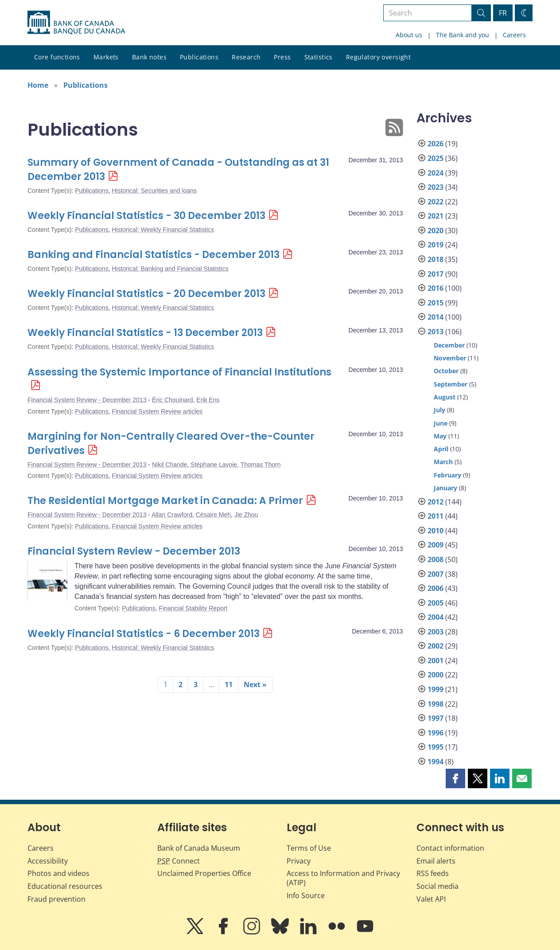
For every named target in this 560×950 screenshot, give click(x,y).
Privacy (299, 861)
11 (229, 684)
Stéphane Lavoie (214, 465)
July (439, 410)
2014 (436, 317)
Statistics (319, 57)
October (446, 371)
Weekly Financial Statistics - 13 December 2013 (145, 333)
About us (409, 35)
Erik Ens (208, 400)
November (450, 358)
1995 (436, 747)
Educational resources (65, 886)
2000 (436, 675)
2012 (436, 502)
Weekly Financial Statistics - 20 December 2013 (146, 294)
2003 (436, 632)
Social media (437, 886)
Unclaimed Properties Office (204, 873)
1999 (436, 689)
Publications (199, 57)
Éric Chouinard (173, 400)
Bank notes (149, 57)
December (449, 345)
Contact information (450, 848)
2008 (436, 559)
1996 (436, 733)
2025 (436, 158)
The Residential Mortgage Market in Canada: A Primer (165, 501)
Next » (255, 684)
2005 (436, 603)
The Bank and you (463, 35)
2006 (436, 588)
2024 (436, 173)
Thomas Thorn (261, 465)
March (443, 462)
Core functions (57, 57)
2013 (436, 332)
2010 (436, 531)
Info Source (306, 895)
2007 (436, 574)
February (447, 475)
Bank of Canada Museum (199, 848)
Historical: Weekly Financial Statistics (163, 230)
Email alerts (436, 861)
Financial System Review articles (157, 411)
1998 (436, 704)
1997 (436, 718)
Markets (106, 57)
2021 (436, 216)
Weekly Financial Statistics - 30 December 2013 (146, 216)
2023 (436, 187)
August (445, 397)
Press (282, 57)
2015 (436, 303)
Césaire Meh (213, 515)
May (440, 436)
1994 (436, 762)
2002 (436, 646)
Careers (514, 35)
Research (246, 57)
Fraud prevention (56, 899)
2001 (436, 661)
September (451, 384)
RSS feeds (433, 873)
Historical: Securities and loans (154, 191)
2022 (436, 202)
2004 (436, 617)
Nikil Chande (169, 465)
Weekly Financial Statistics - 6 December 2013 (144, 634)
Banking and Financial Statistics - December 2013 (154, 255)
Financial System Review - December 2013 (87, 400)
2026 (436, 144)
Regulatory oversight (378, 57)
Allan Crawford (172, 515)
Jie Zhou (246, 515)
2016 (436, 288)
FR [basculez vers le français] (503, 13)
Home (38, 85)
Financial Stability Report (193, 608)
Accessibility (48, 861)
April (441, 449)
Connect (179, 861)
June (441, 423)
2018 (436, 259)
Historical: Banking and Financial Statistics (170, 269)
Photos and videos (58, 873)
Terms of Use (309, 848)
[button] (455, 778)
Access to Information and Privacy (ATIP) (343, 878)
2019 (436, 245)
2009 (436, 545)
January (445, 488)
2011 (436, 516)
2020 (436, 231)
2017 (436, 274)
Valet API (431, 899)
